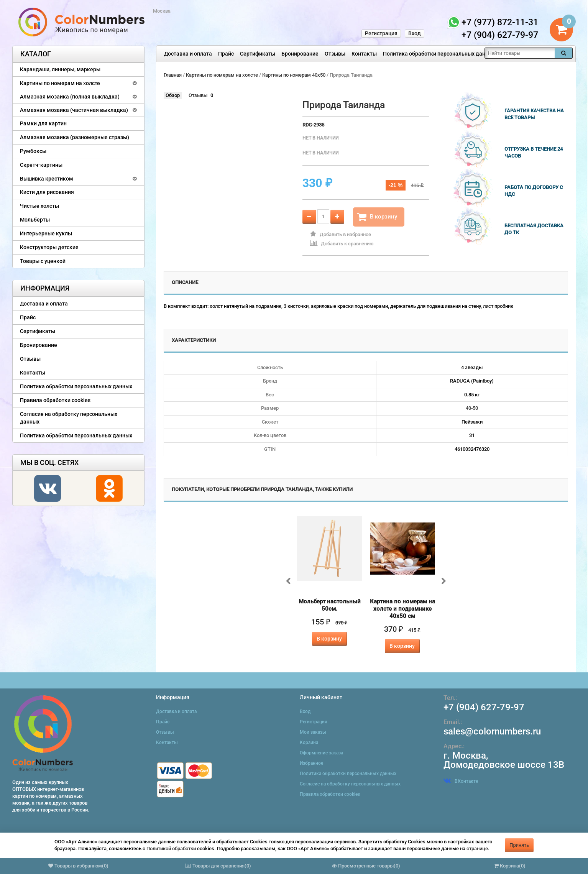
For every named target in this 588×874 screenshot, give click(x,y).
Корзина (309, 743)
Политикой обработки (171, 849)
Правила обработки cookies (55, 400)
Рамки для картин (43, 123)
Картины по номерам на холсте (60, 83)
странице (477, 849)
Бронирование (300, 54)
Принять (519, 845)
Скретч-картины (41, 165)
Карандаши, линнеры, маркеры (60, 69)
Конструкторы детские (49, 247)
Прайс (226, 54)
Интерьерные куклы (46, 233)
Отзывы (335, 54)
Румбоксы (33, 151)
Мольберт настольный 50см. (330, 605)
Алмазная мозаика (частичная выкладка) (74, 110)
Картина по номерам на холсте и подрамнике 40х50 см (402, 609)
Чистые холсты (39, 206)
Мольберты (35, 220)
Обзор (173, 95)
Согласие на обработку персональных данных (69, 418)
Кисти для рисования (47, 192)
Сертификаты (258, 54)
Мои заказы (313, 732)
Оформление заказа (321, 753)
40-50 (472, 408)
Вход (415, 33)
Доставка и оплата (188, 54)
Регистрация (381, 33)
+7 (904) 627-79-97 (484, 707)
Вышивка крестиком (47, 179)
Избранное (311, 763)
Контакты (364, 54)
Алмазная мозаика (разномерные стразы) (75, 137)
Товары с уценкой (43, 261)
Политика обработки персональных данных (439, 54)
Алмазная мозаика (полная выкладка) (70, 97)
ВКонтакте (461, 781)
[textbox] (520, 53)
